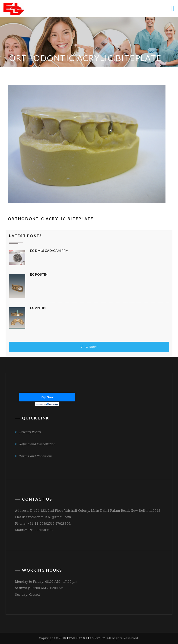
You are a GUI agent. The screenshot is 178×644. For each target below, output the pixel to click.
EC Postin (39, 274)
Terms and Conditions (36, 456)
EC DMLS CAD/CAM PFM (49, 251)
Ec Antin (38, 308)
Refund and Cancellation (37, 444)
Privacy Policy (30, 432)
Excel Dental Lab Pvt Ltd (86, 638)
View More (89, 347)
